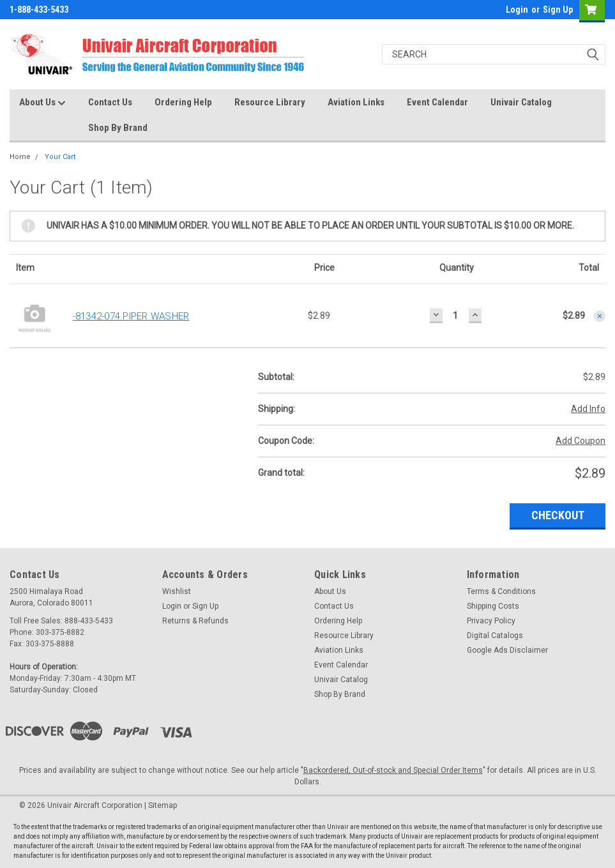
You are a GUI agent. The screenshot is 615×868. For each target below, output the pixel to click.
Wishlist (177, 591)
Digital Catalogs (495, 636)
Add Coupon (581, 441)
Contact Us (110, 102)
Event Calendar (437, 102)
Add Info (588, 409)
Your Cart (60, 157)
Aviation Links (356, 102)
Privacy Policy (491, 621)
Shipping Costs (493, 606)
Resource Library (270, 102)
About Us (42, 103)
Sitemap (163, 805)
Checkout (558, 515)
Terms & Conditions (501, 591)
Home (20, 157)
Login (517, 10)
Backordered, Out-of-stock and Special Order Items (393, 770)
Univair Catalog (521, 102)
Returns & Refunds (195, 621)
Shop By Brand (118, 128)
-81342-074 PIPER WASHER (131, 316)
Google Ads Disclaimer (507, 650)
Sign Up (558, 10)
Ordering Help (183, 102)
